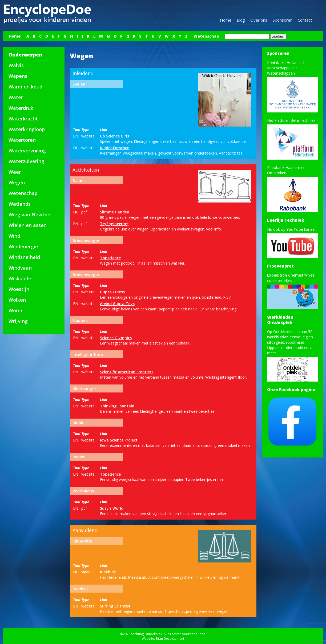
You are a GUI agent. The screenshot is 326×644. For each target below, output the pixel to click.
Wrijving (18, 321)
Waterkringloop (27, 129)
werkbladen (278, 337)
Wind (14, 236)
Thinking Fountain (117, 406)
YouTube (295, 229)
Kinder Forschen (115, 148)
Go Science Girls (114, 136)
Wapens (18, 76)
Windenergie (23, 246)
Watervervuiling (27, 151)
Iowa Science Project (119, 440)
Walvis (16, 65)
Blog (241, 20)
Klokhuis (108, 572)
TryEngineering (114, 224)
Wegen (17, 183)
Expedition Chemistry (287, 275)
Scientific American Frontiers (127, 372)
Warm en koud (25, 87)
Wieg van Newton (29, 214)
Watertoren (22, 140)
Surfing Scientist (115, 606)
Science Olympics (116, 338)
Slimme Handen (115, 212)
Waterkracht (23, 119)
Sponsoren (283, 20)
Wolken (17, 300)
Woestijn (19, 289)
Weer (15, 172)
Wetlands (20, 204)
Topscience (110, 258)
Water (16, 97)
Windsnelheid (24, 257)
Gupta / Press (112, 292)
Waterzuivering (26, 161)
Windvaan (20, 268)
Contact (305, 20)
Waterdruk (21, 108)
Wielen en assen (28, 225)
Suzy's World (112, 508)
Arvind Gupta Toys (117, 304)
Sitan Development (170, 639)
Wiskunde (20, 278)
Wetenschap (206, 36)
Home (226, 20)
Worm (15, 310)
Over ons (259, 20)
